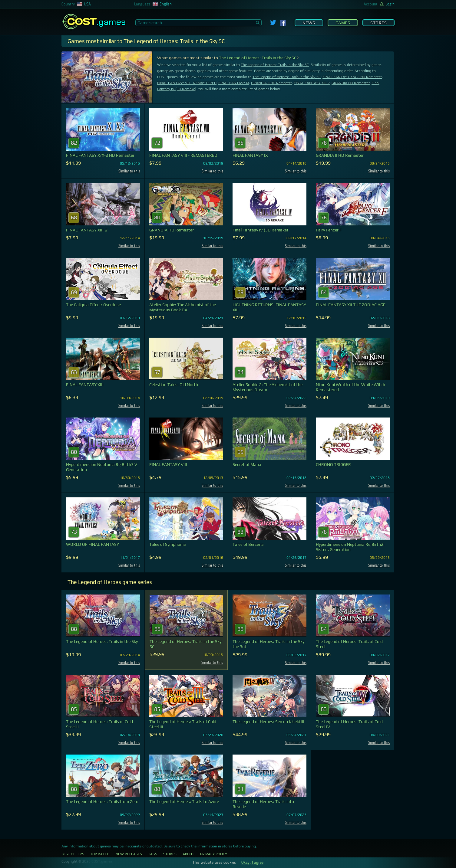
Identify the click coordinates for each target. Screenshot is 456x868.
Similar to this (129, 171)
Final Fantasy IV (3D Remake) (260, 230)
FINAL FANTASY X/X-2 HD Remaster (352, 77)
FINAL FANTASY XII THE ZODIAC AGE (351, 305)
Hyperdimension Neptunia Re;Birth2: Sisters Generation (350, 547)
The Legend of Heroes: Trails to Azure (184, 801)
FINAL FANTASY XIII (85, 385)
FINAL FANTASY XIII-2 (312, 83)
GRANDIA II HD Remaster (271, 83)
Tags (153, 854)
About (188, 854)
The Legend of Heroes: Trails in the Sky (102, 641)
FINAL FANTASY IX (234, 83)
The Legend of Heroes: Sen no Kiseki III (268, 722)
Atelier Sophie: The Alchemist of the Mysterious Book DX (183, 307)
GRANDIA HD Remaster (351, 83)
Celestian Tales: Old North (174, 385)
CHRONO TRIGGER (333, 464)
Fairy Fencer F (329, 230)
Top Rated (100, 854)
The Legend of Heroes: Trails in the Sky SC (258, 58)
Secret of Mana (247, 464)
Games (343, 23)
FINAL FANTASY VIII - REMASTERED (187, 83)
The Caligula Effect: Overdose (93, 305)
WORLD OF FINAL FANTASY (93, 544)
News (309, 23)
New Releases (129, 854)
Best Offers (73, 854)
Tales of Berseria (248, 544)
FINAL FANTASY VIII (168, 464)
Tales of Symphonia (168, 544)
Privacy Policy (214, 854)
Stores (378, 23)
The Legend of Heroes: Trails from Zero (102, 801)
